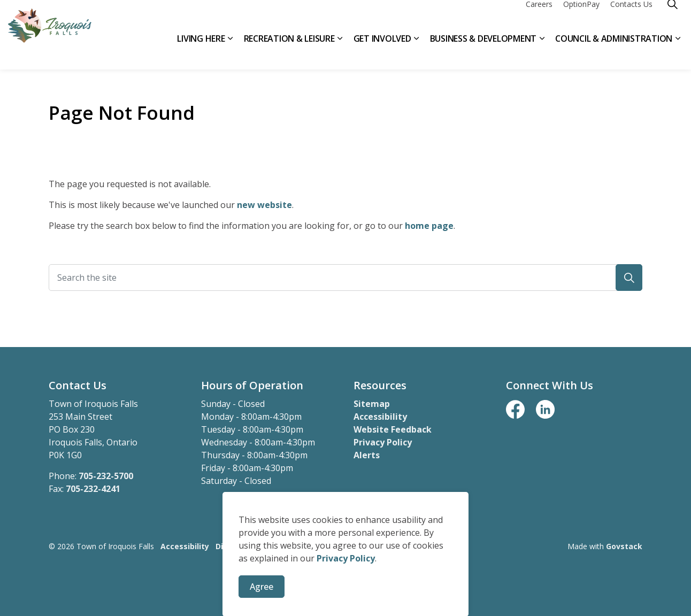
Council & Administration (614, 52)
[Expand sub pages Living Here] (231, 52)
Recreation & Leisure (289, 52)
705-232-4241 (93, 489)
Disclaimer (236, 546)
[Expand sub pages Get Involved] (417, 52)
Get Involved (382, 52)
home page (429, 226)
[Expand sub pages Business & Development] (542, 52)
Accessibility (380, 417)
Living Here (201, 52)
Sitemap (372, 404)
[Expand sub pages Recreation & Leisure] (340, 52)
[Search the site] (345, 278)
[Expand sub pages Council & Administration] (678, 52)
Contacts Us (631, 17)
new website (264, 205)
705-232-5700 (106, 476)
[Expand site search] (672, 17)
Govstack (624, 546)
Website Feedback (393, 429)
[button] (629, 278)
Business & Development (483, 52)
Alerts (367, 455)
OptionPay (581, 17)
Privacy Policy (383, 442)
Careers (539, 17)
